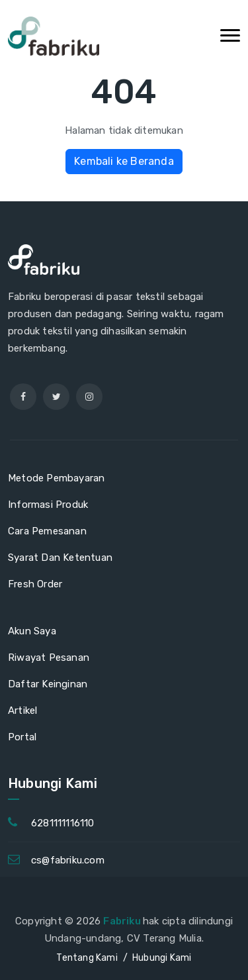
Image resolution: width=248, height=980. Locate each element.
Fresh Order (35, 584)
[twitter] (56, 397)
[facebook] (23, 397)
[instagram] (89, 397)
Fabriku (123, 921)
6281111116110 (63, 823)
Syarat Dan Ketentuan (60, 558)
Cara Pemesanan (47, 531)
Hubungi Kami (162, 958)
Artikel (22, 710)
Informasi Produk (48, 505)
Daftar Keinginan (48, 684)
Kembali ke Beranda (124, 161)
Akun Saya (32, 631)
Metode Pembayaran (56, 478)
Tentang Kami (87, 958)
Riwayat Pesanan (49, 658)
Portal (22, 737)
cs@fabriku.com (68, 860)
